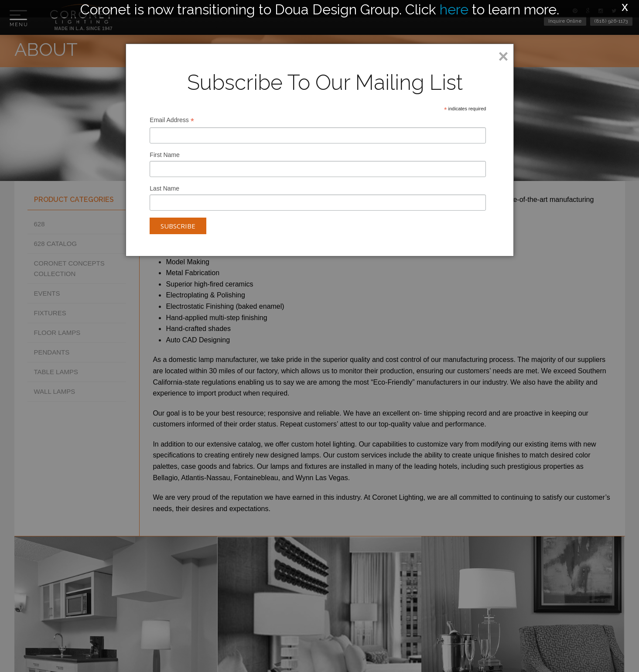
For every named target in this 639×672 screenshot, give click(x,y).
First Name (164, 155)
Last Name (164, 188)
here (454, 9)
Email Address (172, 121)
